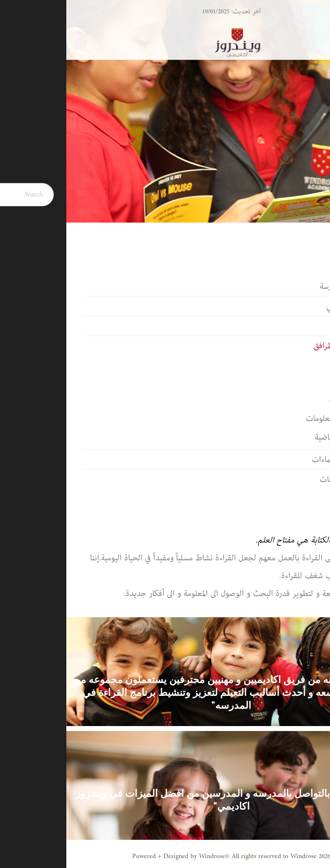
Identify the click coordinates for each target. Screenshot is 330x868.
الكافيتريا (287, 381)
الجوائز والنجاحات (282, 479)
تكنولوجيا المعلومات (270, 418)
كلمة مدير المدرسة (282, 286)
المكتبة (291, 362)
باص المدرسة (282, 400)
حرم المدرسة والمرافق (279, 346)
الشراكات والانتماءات (278, 459)
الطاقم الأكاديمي (285, 306)
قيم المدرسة (292, 326)
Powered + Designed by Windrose (112, 856)
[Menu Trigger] (300, 21)
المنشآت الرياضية (274, 437)
